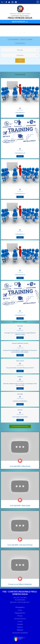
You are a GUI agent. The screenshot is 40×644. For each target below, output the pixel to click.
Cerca (20, 61)
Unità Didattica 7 (20, 234)
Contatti (20, 624)
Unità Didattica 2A (20, 153)
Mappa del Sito (20, 613)
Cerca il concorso (20, 619)
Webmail (20, 630)
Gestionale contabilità (20, 633)
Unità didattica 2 (20, 112)
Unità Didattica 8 (20, 194)
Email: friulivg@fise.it (21, 602)
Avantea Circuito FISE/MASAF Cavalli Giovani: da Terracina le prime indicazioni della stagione (20, 351)
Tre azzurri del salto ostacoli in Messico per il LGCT (20, 368)
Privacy (20, 616)
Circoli (20, 621)
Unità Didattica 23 (20, 275)
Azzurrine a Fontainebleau (20, 401)
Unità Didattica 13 (20, 315)
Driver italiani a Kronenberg (20, 417)
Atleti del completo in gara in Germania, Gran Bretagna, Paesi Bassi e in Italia (20, 384)
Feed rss (20, 627)
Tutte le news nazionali (20, 426)
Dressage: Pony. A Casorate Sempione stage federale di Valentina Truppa (20, 334)
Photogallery (20, 607)
